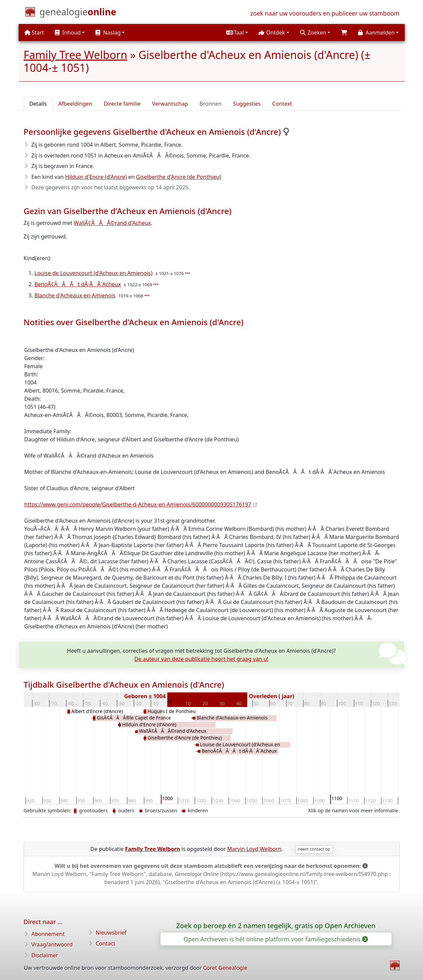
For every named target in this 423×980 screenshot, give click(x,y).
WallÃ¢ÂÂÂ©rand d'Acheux (112, 223)
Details (38, 104)
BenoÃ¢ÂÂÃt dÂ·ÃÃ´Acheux (78, 284)
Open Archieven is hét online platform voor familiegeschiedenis (276, 939)
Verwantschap (170, 104)
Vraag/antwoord (52, 944)
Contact (106, 943)
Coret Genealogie (225, 968)
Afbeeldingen (75, 104)
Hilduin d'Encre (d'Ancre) (96, 177)
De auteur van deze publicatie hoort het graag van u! (201, 659)
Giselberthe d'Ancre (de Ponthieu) (179, 177)
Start (34, 33)
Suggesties (247, 104)
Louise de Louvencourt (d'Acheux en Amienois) (94, 273)
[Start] (78, 13)
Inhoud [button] (68, 33)
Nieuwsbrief (111, 933)
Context (282, 104)
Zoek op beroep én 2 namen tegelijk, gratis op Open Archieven (276, 926)
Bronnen (210, 104)
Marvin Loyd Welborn (254, 849)
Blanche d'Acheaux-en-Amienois (75, 295)
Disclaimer (45, 955)
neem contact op (314, 849)
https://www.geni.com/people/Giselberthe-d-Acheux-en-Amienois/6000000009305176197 (138, 504)
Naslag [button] (108, 33)
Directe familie (122, 104)
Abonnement (48, 934)
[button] (237, 33)
